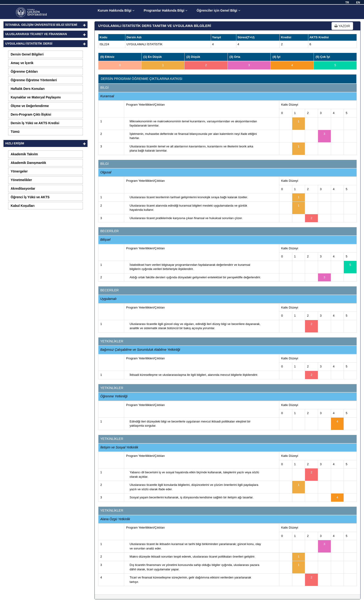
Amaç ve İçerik (22, 63)
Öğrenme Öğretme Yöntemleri (34, 80)
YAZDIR (342, 26)
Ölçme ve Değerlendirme (30, 106)
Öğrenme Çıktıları (24, 71)
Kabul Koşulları (23, 206)
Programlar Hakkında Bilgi (166, 10)
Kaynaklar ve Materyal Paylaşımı (36, 97)
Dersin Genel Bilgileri (27, 54)
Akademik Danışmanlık (28, 163)
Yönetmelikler (21, 180)
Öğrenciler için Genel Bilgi (218, 10)
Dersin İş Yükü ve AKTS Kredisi (35, 123)
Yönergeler (19, 171)
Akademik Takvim (24, 154)
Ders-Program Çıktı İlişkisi (31, 114)
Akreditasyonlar (23, 188)
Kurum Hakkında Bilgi (116, 10)
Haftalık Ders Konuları (28, 89)
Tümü (15, 132)
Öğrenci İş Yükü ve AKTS (30, 197)
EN (358, 3)
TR (347, 3)
